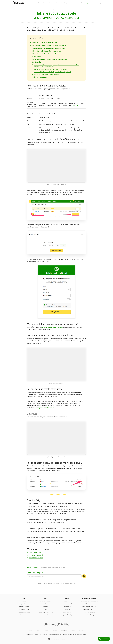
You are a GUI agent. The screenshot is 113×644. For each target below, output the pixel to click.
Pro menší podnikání (46, 601)
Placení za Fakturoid (35, 552)
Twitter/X (73, 630)
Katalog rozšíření (46, 615)
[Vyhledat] (84, 576)
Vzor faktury (67, 607)
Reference (26, 607)
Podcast (30, 630)
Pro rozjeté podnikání (46, 604)
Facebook (38, 630)
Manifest (38, 3)
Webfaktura (67, 609)
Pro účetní (46, 609)
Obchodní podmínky (24, 609)
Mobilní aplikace (67, 612)
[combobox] (54, 576)
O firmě (24, 601)
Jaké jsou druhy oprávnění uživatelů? (45, 43)
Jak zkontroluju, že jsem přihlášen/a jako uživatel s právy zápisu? (52, 72)
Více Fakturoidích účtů (36, 555)
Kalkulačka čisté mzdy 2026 (89, 607)
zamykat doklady (49, 128)
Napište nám (47, 583)
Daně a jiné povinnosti (89, 612)
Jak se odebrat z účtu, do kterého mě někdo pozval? (50, 59)
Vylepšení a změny (67, 615)
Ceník (45, 3)
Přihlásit (82, 3)
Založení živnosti (88, 609)
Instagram (64, 630)
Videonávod (37, 57)
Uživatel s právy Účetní (36, 558)
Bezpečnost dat (21, 615)
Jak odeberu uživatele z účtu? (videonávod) (47, 51)
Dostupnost (82, 630)
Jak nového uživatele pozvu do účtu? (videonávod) (49, 45)
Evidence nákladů (67, 604)
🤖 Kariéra (24, 604)
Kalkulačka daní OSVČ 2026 (89, 604)
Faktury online (67, 601)
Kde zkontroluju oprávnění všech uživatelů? (46, 74)
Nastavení (46, 9)
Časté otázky (36, 62)
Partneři (21, 607)
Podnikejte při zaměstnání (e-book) (89, 601)
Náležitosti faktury (89, 615)
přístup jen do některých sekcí (53, 327)
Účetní (29, 128)
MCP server (50, 612)
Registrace (91, 3)
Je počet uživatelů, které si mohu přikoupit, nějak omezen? (51, 69)
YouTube (47, 630)
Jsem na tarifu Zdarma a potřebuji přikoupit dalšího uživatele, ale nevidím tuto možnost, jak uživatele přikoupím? (55, 505)
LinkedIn (55, 630)
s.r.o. (94, 609)
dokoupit (76, 106)
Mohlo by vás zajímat (39, 77)
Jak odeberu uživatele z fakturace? (44, 54)
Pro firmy (46, 607)
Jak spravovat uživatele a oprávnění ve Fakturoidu (63, 9)
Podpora (51, 3)
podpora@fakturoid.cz (47, 408)
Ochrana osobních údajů (24, 612)
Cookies (28, 615)
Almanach (59, 3)
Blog (66, 3)
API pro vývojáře (42, 612)
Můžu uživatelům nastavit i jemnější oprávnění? (48, 48)
